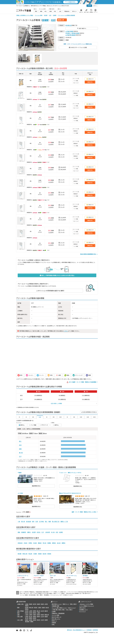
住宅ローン (54, 621)
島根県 (38, 616)
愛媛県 (31, 618)
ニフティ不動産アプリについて (87, 606)
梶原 (50, 521)
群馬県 (49, 554)
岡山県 (31, 616)
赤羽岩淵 (28, 521)
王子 (20, 456)
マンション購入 (55, 608)
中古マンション (72, 608)
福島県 (27, 606)
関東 (18, 607)
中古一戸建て (69, 610)
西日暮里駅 (73, 35)
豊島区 (40, 543)
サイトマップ (82, 611)
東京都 (67, 25)
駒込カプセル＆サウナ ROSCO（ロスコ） (70, 493)
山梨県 (31, 611)
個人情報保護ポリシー (79, 630)
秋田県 (42, 604)
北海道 (27, 604)
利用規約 (89, 630)
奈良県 (42, 615)
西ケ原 (23, 521)
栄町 (33, 521)
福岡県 (27, 620)
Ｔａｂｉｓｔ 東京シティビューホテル (70, 473)
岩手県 (34, 604)
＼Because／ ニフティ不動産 (86, 604)
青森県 (31, 604)
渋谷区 (26, 543)
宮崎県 (46, 620)
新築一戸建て (62, 610)
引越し (53, 624)
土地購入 (54, 611)
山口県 (42, 616)
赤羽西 (34, 532)
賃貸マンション (58, 604)
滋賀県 (38, 615)
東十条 (21, 453)
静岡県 (34, 613)
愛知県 (27, 613)
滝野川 (29, 532)
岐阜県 (31, 613)
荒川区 (45, 543)
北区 (53, 20)
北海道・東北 (20, 604)
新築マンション (63, 608)
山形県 (46, 604)
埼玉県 (30, 554)
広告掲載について (83, 610)
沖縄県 (32, 621)
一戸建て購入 (55, 610)
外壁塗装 (54, 622)
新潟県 (27, 611)
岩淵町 (61, 532)
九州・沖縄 (20, 620)
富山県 (38, 611)
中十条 (53, 532)
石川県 (42, 611)
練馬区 (54, 543)
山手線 (67, 31)
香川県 (27, 618)
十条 (19, 521)
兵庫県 (31, 615)
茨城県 (40, 554)
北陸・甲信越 (20, 611)
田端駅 (45, 20)
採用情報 (95, 630)
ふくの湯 (20, 493)
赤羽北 (39, 532)
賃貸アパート (66, 604)
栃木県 (45, 554)
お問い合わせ (82, 608)
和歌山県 (47, 615)
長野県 (34, 611)
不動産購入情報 (55, 606)
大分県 (42, 620)
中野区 (30, 543)
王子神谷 (41, 521)
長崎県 (34, 620)
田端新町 (24, 532)
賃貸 (53, 604)
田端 (20, 449)
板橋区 (49, 543)
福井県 (46, 611)
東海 (18, 613)
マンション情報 (55, 615)
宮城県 (38, 604)
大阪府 (27, 615)
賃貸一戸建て (73, 604)
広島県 (27, 616)
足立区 (59, 543)
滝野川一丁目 (64, 521)
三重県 (38, 613)
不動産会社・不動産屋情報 (58, 613)
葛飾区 (64, 543)
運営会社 (69, 630)
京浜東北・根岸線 (70, 33)
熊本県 (38, 620)
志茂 (37, 521)
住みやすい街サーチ (56, 617)
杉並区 (35, 543)
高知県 (34, 618)
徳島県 (46, 616)
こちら (66, 331)
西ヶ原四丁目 (56, 521)
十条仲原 (47, 532)
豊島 (19, 532)
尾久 (20, 441)
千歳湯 (20, 473)
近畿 (18, 615)
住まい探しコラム (56, 619)
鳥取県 (34, 616)
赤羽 (20, 445)
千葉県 (35, 554)
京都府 (34, 615)
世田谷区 (20, 543)
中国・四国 (20, 616)
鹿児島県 (27, 621)
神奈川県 (25, 554)
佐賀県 (31, 620)
